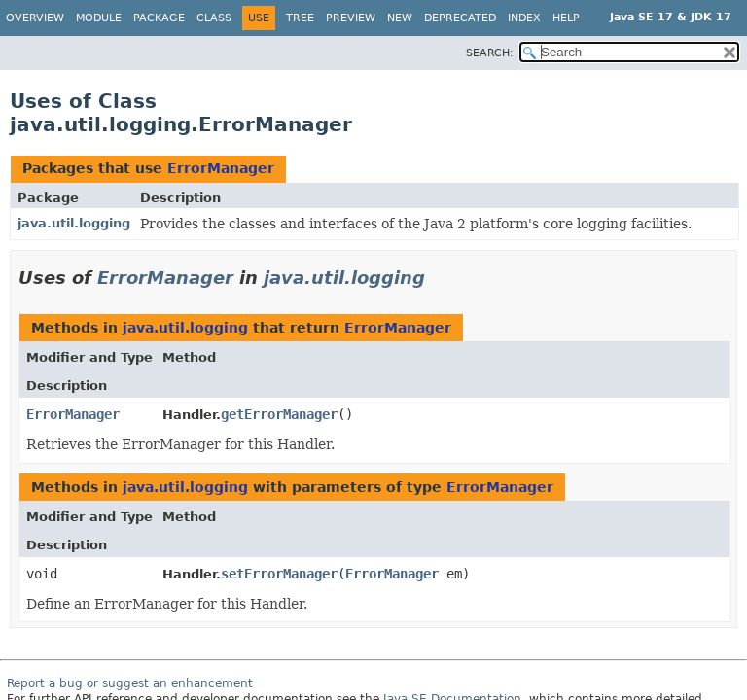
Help (566, 18)
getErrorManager (279, 414)
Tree (300, 18)
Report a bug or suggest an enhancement (130, 683)
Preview (351, 18)
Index (524, 18)
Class (214, 18)
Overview (35, 18)
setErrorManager (279, 574)
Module (99, 18)
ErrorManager (221, 168)
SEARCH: (490, 53)
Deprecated (460, 18)
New (400, 18)
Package (159, 18)
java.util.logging (74, 223)
